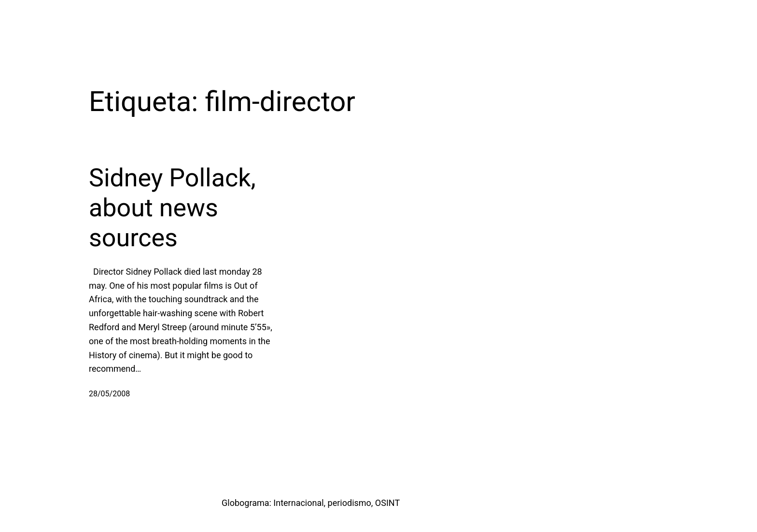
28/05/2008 (109, 394)
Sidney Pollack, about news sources (172, 208)
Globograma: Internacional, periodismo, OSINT (311, 503)
